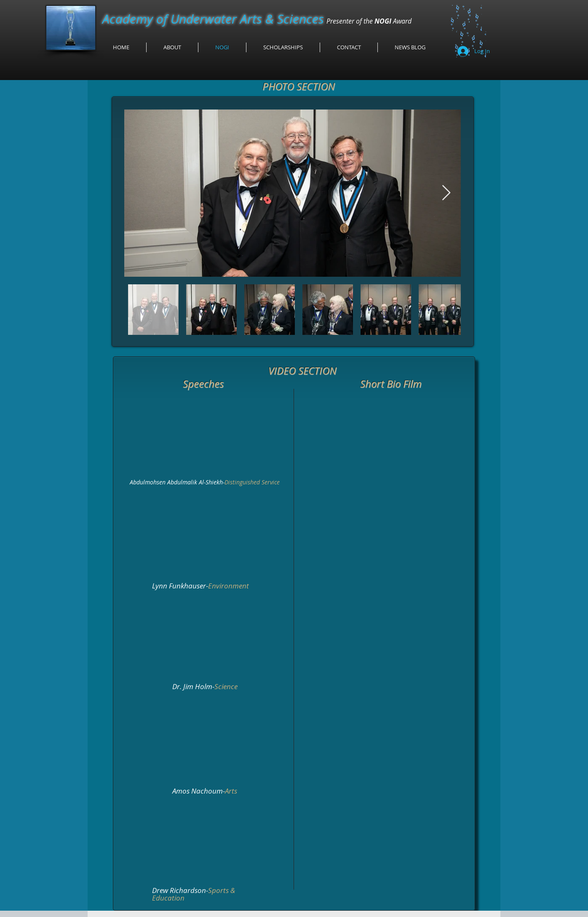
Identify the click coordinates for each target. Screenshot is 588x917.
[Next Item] (446, 193)
